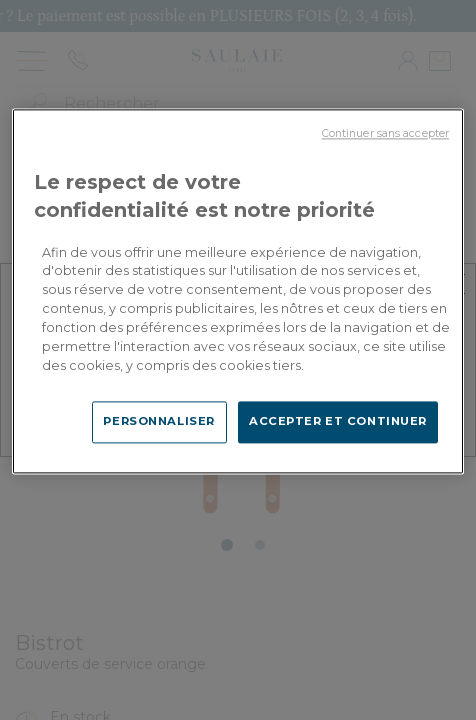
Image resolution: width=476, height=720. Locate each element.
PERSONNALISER (158, 421)
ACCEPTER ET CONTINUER (338, 421)
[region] (238, 291)
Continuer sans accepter (385, 133)
